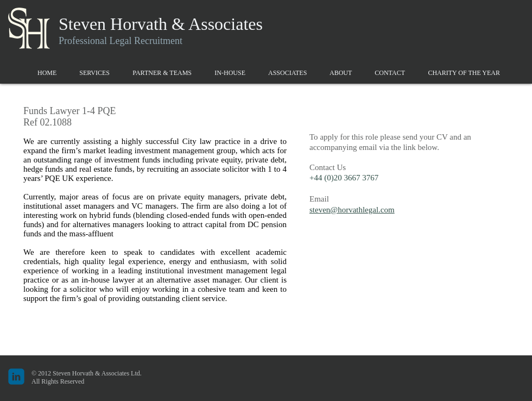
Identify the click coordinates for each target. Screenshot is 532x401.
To (314, 137)
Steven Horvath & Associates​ (161, 24)
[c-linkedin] (16, 377)
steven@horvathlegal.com (352, 210)
